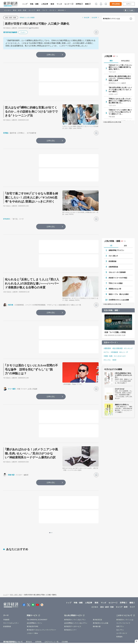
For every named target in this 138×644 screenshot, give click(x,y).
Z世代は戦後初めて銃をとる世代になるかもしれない (123, 375)
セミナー (68, 4)
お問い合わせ (107, 633)
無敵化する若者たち (122, 405)
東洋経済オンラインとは (111, 19)
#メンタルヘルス (120, 356)
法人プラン (120, 616)
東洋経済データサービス (73, 612)
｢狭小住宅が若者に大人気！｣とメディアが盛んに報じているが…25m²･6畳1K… (120, 89)
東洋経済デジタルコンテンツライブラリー (42, 616)
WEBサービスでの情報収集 (13, 633)
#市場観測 (114, 352)
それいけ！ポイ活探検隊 (117, 272)
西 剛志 (6, 133)
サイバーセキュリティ (11, 609)
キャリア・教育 (34, 10)
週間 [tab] (125, 246)
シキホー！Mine (32, 619)
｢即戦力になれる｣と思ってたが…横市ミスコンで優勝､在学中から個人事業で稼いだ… (120, 101)
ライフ (45, 10)
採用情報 (38, 628)
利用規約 (119, 623)
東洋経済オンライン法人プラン (75, 606)
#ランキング (128, 348)
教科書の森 (97, 612)
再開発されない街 (115, 289)
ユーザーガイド (122, 619)
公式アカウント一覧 (52, 628)
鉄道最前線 (113, 261)
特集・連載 (34, 4)
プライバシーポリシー (32, 633)
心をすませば (120, 389)
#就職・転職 (108, 356)
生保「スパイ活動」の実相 (115, 332)
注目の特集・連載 (111, 310)
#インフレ (107, 360)
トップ (25, 4)
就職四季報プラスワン (116, 250)
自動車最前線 (113, 267)
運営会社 (29, 628)
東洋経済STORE (33, 612)
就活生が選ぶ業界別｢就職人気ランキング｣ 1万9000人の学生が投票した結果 (120, 78)
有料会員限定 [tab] (125, 61)
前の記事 (87, 18)
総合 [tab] (111, 61)
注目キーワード (110, 342)
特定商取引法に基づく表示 (60, 633)
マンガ (59, 4)
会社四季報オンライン (35, 609)
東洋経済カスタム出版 (101, 609)
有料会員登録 (116, 4)
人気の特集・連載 (112, 241)
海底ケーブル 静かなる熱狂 (119, 294)
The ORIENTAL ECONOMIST (37, 606)
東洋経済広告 (98, 606)
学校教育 (6, 606)
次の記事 (94, 18)
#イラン (107, 352)
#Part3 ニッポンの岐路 (27, 18)
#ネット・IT (124, 352)
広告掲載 (65, 628)
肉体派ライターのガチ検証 (118, 278)
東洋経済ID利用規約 (79, 633)
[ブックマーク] (96, 32)
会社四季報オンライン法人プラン (76, 609)
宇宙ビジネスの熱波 (116, 283)
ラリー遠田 (12, 389)
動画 (52, 4)
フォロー (23, 32)
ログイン (129, 4)
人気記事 (45, 4)
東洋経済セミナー (70, 616)
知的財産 (45, 633)
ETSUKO (7, 219)
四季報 (78, 4)
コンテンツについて (123, 609)
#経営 (114, 360)
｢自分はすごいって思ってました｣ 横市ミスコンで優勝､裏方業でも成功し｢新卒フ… (120, 67)
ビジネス (8, 10)
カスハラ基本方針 (94, 633)
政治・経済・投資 (20, 10)
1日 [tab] (111, 246)
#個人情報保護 (117, 348)
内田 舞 (10, 305)
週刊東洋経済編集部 (10, 32)
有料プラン (120, 612)
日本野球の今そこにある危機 (119, 300)
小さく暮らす (113, 256)
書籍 (87, 4)
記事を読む (51, 55)
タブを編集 (130, 10)
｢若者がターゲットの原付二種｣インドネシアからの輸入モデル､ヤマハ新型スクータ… (120, 112)
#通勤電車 (107, 348)
